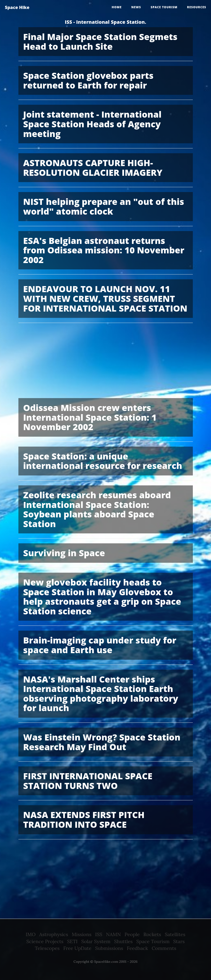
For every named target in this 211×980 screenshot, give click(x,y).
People (132, 934)
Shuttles (123, 941)
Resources (197, 7)
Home (117, 7)
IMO (31, 934)
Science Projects (45, 941)
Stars (179, 941)
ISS (99, 934)
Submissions (109, 948)
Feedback (137, 948)
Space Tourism (153, 941)
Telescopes (47, 948)
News (136, 7)
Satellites (175, 934)
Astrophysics (54, 934)
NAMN (113, 934)
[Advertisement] (106, 362)
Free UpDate (77, 948)
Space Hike (17, 7)
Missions (82, 934)
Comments (164, 948)
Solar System (96, 941)
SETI (72, 941)
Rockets (152, 934)
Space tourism (164, 7)
